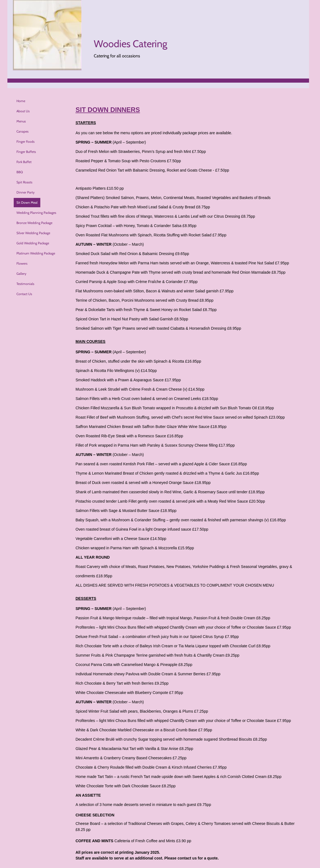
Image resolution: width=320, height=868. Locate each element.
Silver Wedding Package (33, 233)
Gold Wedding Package (33, 243)
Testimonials (25, 284)
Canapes (22, 131)
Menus (21, 121)
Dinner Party (26, 192)
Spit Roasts (24, 182)
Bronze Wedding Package (34, 223)
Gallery (21, 274)
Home (21, 101)
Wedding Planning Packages (36, 213)
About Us (23, 111)
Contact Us (24, 294)
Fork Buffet (24, 162)
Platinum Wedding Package (36, 253)
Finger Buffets (26, 152)
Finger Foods (26, 142)
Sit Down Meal (27, 202)
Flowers (22, 263)
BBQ (20, 172)
